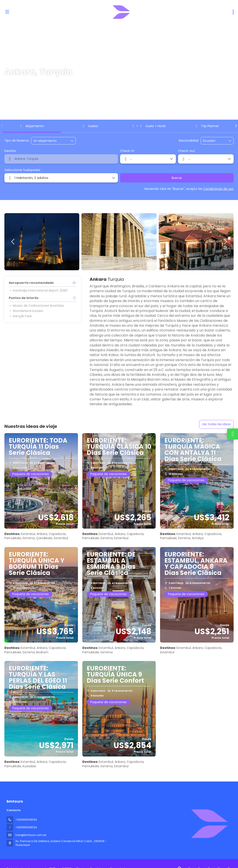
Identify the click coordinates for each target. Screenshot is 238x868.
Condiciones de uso (218, 189)
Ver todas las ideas (216, 424)
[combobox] (214, 141)
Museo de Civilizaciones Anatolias (36, 306)
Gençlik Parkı (20, 316)
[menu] (233, 12)
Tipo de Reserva (17, 141)
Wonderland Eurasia (26, 311)
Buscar (177, 178)
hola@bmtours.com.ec (31, 835)
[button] (2, 126)
